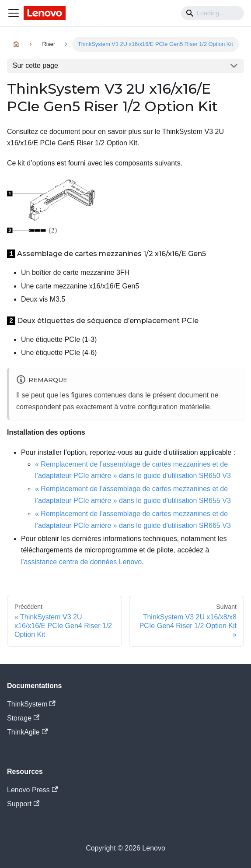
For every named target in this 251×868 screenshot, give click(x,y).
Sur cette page (35, 65)
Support (23, 804)
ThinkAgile (27, 732)
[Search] (213, 13)
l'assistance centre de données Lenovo (81, 562)
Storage (23, 718)
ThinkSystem (31, 704)
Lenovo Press (32, 790)
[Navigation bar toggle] (14, 13)
